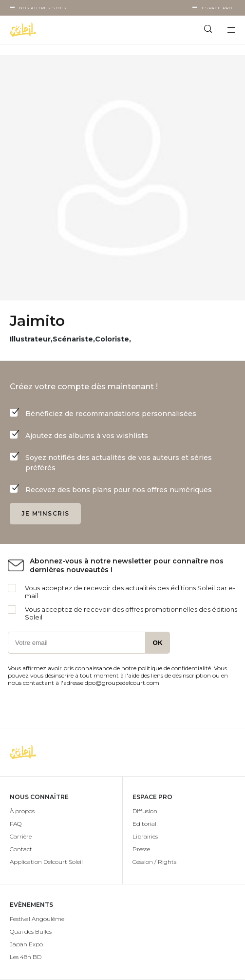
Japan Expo (26, 944)
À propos (22, 811)
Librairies (145, 836)
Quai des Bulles (31, 931)
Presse (141, 849)
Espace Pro (217, 8)
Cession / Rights (154, 862)
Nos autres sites (43, 8)
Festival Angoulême (37, 919)
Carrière (21, 836)
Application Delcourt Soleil (46, 862)
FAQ (16, 824)
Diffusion (145, 811)
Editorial (144, 824)
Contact (21, 849)
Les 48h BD (26, 957)
